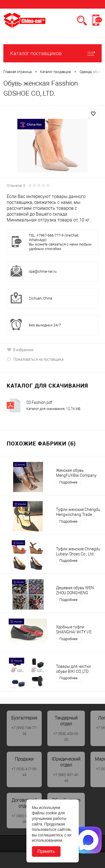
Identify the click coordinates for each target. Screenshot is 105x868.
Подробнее (68, 482)
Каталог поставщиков (53, 53)
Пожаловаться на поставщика (35, 359)
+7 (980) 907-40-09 (24, 819)
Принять (46, 851)
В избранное (20, 350)
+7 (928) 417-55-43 (24, 772)
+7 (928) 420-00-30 (66, 737)
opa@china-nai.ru (43, 271)
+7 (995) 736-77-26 (24, 731)
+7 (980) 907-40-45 (66, 778)
